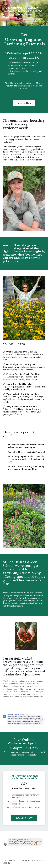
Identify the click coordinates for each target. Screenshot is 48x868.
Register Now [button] (24, 103)
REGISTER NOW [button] (24, 818)
